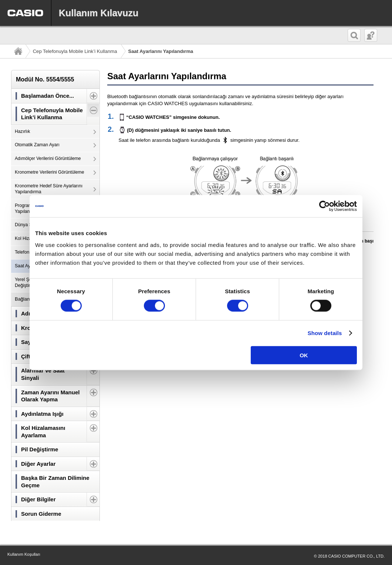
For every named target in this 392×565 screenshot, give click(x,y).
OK (304, 355)
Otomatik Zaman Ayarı (37, 145)
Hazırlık (22, 131)
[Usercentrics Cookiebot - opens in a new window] (325, 206)
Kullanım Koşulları (24, 554)
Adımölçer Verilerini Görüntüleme (48, 158)
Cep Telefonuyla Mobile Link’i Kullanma (75, 51)
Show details (325, 333)
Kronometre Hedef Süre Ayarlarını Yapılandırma (49, 189)
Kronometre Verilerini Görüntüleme (49, 172)
